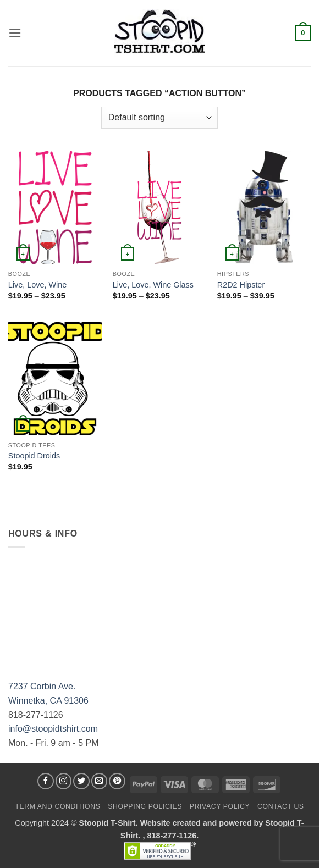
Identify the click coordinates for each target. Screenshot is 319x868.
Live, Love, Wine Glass (153, 285)
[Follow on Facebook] (46, 781)
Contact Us (281, 806)
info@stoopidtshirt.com (53, 729)
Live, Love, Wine (37, 285)
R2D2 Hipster (241, 285)
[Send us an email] (100, 781)
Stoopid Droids (34, 456)
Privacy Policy (220, 806)
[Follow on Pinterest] (117, 781)
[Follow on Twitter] (81, 781)
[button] (15, 33)
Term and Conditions (57, 806)
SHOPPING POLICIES (145, 806)
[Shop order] (159, 118)
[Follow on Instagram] (64, 781)
